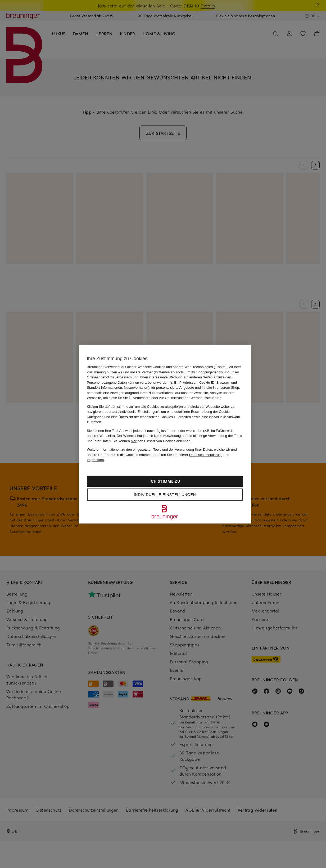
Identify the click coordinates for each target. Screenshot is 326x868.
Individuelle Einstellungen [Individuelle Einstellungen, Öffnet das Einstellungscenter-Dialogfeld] (165, 494)
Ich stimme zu (165, 481)
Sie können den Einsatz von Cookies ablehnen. (152, 441)
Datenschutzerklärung (206, 455)
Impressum (95, 460)
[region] (165, 434)
